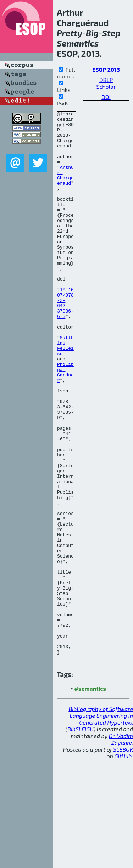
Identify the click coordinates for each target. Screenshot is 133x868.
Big (92, 33)
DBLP (106, 80)
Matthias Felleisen (65, 393)
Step (111, 33)
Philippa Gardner (65, 425)
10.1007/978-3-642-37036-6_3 (65, 342)
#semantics (90, 797)
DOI (106, 97)
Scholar (106, 86)
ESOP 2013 (106, 69)
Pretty (70, 33)
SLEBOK (123, 858)
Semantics (78, 43)
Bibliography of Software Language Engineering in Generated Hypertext (101, 824)
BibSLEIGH (80, 838)
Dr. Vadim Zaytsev (121, 848)
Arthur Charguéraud (65, 188)
